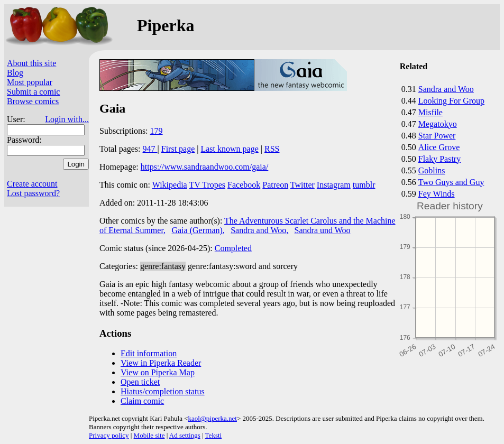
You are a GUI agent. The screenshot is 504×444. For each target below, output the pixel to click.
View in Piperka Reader (161, 363)
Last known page (229, 149)
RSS (272, 149)
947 (150, 149)
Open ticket (140, 382)
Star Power (437, 136)
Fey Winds (437, 194)
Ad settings (185, 435)
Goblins (432, 170)
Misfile (430, 112)
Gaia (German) (197, 230)
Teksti (214, 435)
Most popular (30, 82)
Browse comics (33, 101)
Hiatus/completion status (163, 391)
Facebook (244, 185)
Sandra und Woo (323, 230)
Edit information (149, 353)
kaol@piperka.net (212, 418)
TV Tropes (207, 185)
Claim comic (142, 401)
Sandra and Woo (446, 89)
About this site (31, 63)
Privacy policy (109, 435)
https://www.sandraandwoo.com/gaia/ (205, 167)
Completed (233, 248)
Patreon (275, 185)
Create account (32, 184)
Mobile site (149, 435)
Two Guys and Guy (451, 182)
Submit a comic (33, 92)
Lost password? (33, 193)
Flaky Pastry (439, 159)
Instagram (334, 185)
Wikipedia (170, 185)
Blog (15, 73)
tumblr (364, 185)
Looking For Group (451, 101)
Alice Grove (439, 147)
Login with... (67, 119)
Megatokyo (438, 124)
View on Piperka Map (158, 372)
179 (157, 131)
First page (178, 149)
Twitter (303, 185)
